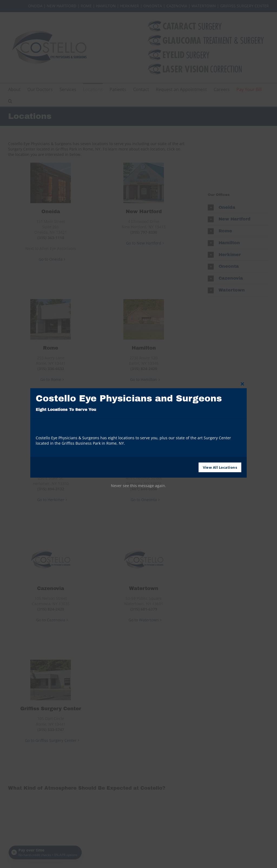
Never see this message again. (138, 486)
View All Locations (220, 467)
